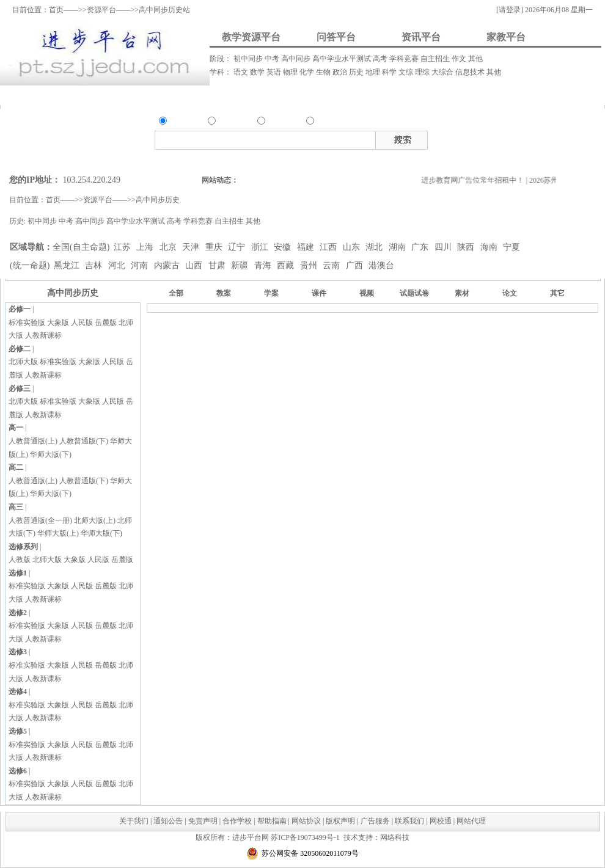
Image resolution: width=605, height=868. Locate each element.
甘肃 (218, 265)
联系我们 (409, 821)
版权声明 (340, 821)
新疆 (241, 265)
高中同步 (297, 59)
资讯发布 (261, 95)
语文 (242, 72)
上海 (146, 247)
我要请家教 (360, 95)
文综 (407, 72)
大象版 (58, 323)
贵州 (310, 265)
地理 (374, 72)
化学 (308, 72)
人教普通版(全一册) (40, 520)
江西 (329, 247)
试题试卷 (414, 293)
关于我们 (134, 821)
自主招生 (436, 59)
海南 (490, 247)
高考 (381, 59)
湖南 (398, 247)
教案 (483, 138)
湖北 (375, 247)
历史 (357, 72)
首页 (56, 10)
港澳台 (381, 265)
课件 (500, 138)
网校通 (441, 821)
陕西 (467, 247)
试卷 (566, 138)
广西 (356, 265)
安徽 (284, 247)
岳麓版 (106, 323)
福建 (307, 247)
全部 (176, 293)
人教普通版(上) (33, 441)
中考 (273, 59)
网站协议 (306, 821)
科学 (390, 72)
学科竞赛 (405, 59)
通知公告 (168, 821)
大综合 (443, 72)
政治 (341, 72)
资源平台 (101, 10)
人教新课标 (43, 335)
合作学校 (237, 821)
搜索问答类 (251, 159)
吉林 (95, 265)
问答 (225, 122)
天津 (192, 247)
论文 (510, 293)
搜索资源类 (212, 159)
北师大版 (23, 362)
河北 (118, 265)
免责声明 (203, 821)
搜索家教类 (327, 159)
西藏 (287, 265)
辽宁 (238, 247)
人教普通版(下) (84, 441)
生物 (324, 72)
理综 (423, 72)
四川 (444, 247)
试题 (549, 138)
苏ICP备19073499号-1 (305, 837)
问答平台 (336, 37)
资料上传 (40, 95)
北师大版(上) (95, 520)
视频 (516, 138)
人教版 (20, 560)
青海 (264, 265)
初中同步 (249, 59)
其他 (475, 59)
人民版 (82, 323)
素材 (533, 138)
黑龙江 (68, 265)
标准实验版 (27, 323)
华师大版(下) (51, 454)
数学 (258, 72)
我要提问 (116, 95)
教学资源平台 (251, 37)
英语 (275, 72)
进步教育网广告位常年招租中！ (482, 180)
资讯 (274, 122)
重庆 (215, 247)
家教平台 (506, 37)
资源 (176, 122)
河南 (141, 265)
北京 (169, 247)
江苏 (123, 247)
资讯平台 (421, 37)
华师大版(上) (58, 533)
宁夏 (512, 247)
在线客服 (596, 151)
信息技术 (471, 72)
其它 (557, 293)
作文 (460, 59)
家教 (323, 122)
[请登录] (510, 10)
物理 (291, 72)
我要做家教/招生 (486, 95)
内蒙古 (168, 265)
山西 (195, 265)
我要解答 (189, 95)
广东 (421, 247)
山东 (353, 247)
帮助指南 (272, 821)
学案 (271, 293)
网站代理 (471, 821)
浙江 (261, 247)
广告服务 (375, 821)
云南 (332, 265)
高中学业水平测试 (343, 59)
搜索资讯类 (289, 159)
